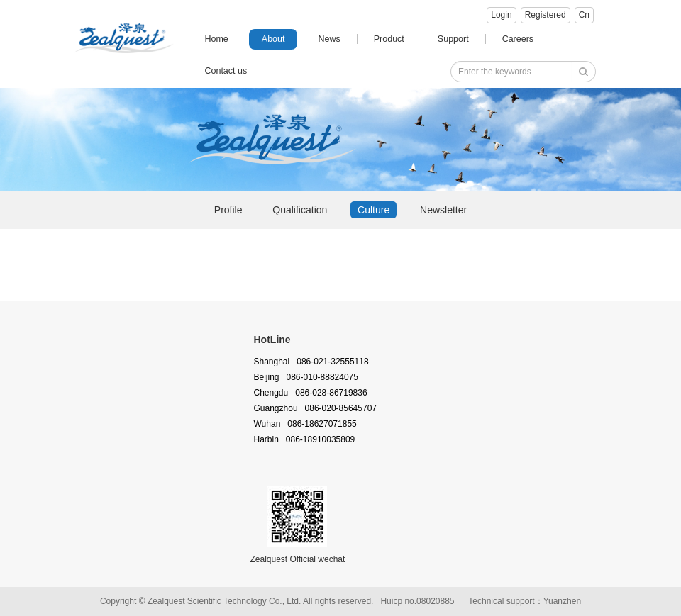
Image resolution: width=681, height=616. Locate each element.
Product (389, 39)
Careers (518, 39)
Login (501, 15)
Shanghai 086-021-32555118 (311, 362)
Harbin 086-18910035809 (305, 439)
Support (453, 39)
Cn (584, 15)
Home (216, 39)
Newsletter (443, 210)
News (329, 39)
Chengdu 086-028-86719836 (311, 393)
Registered (546, 15)
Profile (228, 210)
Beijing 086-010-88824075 (306, 377)
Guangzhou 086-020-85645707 (315, 408)
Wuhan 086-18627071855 (305, 424)
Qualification (300, 210)
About (273, 39)
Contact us (226, 71)
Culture (373, 210)
